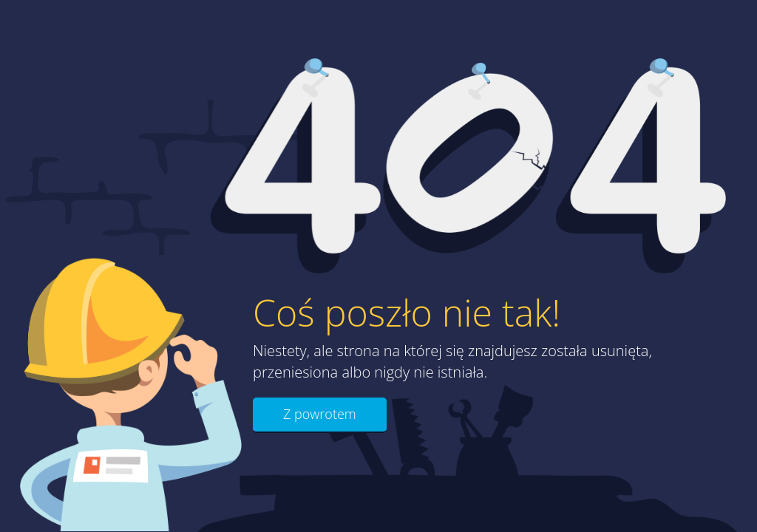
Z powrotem (320, 414)
